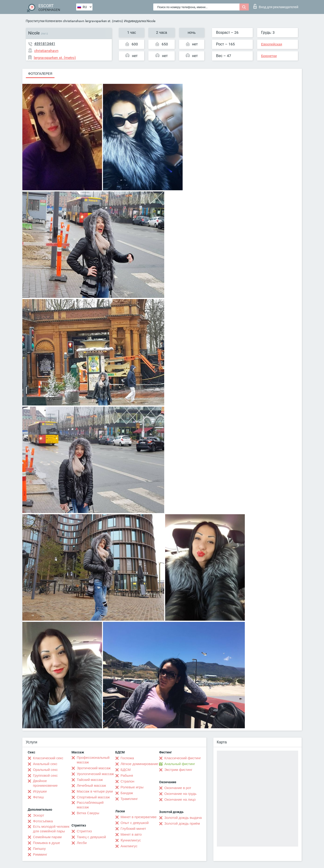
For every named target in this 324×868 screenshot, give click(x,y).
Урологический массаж (95, 774)
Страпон (128, 781)
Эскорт (39, 815)
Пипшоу (39, 849)
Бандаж (127, 793)
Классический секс (48, 758)
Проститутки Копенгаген (44, 21)
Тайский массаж (90, 780)
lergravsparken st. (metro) (104, 21)
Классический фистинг (183, 758)
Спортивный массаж (93, 797)
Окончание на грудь (181, 794)
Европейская (272, 44)
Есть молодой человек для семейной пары (51, 829)
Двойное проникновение (45, 783)
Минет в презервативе (139, 817)
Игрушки (40, 791)
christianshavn (74, 21)
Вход (276, 6)
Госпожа (127, 758)
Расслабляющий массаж (90, 805)
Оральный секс (45, 770)
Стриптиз (84, 831)
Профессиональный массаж (93, 760)
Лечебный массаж (92, 786)
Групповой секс (45, 776)
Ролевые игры (132, 787)
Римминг (40, 854)
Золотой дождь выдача (183, 818)
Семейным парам (47, 837)
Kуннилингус (131, 840)
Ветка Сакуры (88, 813)
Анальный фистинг (180, 764)
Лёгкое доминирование (139, 764)
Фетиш (39, 797)
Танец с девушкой (91, 837)
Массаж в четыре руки (95, 791)
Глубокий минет (133, 829)
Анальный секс (45, 764)
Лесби (82, 843)
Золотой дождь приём (182, 824)
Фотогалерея (40, 74)
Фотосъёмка (43, 821)
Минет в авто (131, 834)
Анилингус (129, 846)
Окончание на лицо (180, 800)
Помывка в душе (47, 843)
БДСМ (126, 770)
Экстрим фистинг (178, 770)
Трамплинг (129, 799)
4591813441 (45, 44)
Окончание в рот (178, 788)
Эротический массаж (94, 768)
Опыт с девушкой (135, 823)
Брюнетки (269, 56)
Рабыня (127, 776)
